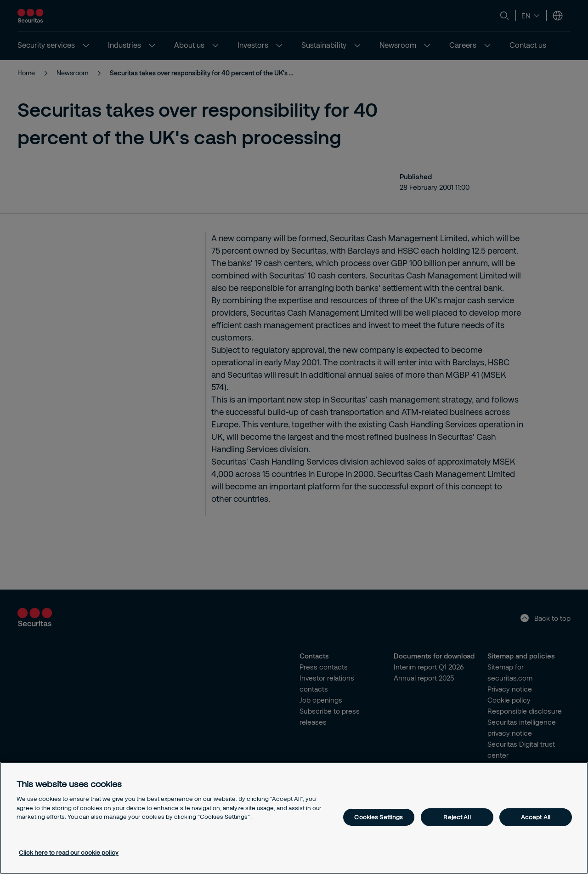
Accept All (536, 817)
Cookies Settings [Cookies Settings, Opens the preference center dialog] (379, 817)
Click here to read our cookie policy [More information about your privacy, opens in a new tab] (69, 852)
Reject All (457, 817)
